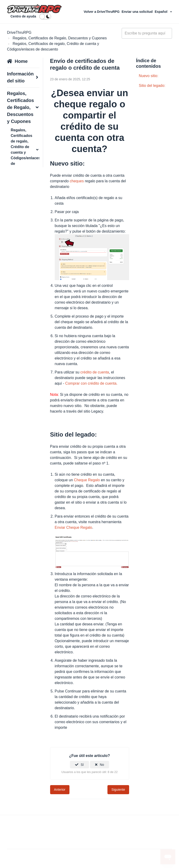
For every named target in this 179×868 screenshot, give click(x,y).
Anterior (60, 790)
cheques (77, 181)
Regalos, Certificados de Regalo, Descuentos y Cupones (60, 38)
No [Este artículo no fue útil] (102, 765)
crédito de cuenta (95, 372)
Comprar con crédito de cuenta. (91, 383)
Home (21, 61)
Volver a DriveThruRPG (102, 12)
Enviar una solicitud (138, 12)
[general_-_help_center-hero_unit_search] (147, 33)
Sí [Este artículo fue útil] (82, 765)
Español (162, 12)
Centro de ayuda (23, 16)
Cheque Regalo (87, 480)
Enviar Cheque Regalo (74, 527)
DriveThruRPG (19, 32)
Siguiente (118, 790)
